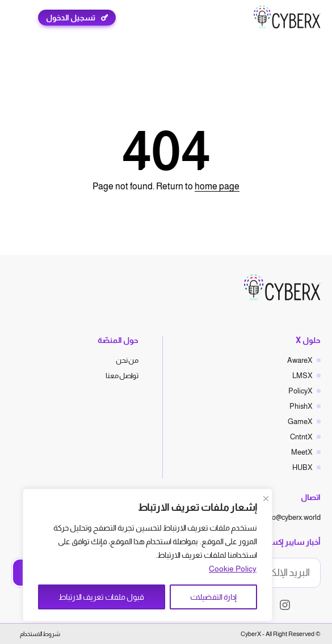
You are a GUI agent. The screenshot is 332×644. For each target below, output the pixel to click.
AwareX (300, 360)
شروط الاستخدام (40, 634)
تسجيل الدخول (71, 18)
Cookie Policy (233, 569)
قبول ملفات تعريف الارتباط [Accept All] (101, 597)
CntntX (301, 437)
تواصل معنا (122, 376)
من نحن (127, 360)
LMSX (302, 376)
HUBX (302, 467)
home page (217, 186)
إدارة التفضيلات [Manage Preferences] (213, 597)
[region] (148, 555)
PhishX (301, 406)
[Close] (266, 498)
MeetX (302, 452)
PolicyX (301, 391)
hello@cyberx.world (291, 517)
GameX (300, 421)
